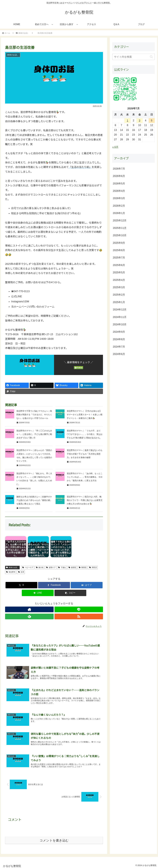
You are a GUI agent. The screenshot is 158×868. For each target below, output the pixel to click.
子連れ (62, 567)
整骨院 (82, 567)
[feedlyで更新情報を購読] (57, 609)
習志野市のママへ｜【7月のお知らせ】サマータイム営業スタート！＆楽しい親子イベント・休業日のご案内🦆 (85, 415)
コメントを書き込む (54, 839)
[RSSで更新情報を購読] (64, 609)
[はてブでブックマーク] (87, 585)
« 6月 (115, 147)
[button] (70, 593)
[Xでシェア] (21, 585)
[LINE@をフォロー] (51, 609)
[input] (134, 57)
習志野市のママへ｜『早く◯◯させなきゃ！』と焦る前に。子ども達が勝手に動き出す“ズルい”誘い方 (34, 434)
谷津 (21, 572)
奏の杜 (40, 567)
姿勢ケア (51, 567)
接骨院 (72, 567)
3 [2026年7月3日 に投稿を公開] (140, 121)
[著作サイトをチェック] (44, 609)
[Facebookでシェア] (54, 585)
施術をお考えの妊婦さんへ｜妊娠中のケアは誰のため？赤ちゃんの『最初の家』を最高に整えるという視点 (34, 500)
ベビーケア (28, 567)
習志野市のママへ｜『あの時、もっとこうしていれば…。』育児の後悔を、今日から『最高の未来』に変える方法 (85, 477)
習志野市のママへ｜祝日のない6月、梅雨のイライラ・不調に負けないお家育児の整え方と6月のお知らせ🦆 (85, 500)
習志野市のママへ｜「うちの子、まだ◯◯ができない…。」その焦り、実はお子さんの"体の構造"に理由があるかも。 (85, 434)
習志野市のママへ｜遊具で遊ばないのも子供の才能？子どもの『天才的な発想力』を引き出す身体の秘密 (85, 454)
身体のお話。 (12, 567)
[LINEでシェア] (38, 593)
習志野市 (11, 572)
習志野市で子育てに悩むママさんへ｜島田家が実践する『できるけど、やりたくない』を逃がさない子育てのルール (34, 415)
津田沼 (93, 567)
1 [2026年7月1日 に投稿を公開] (127, 121)
